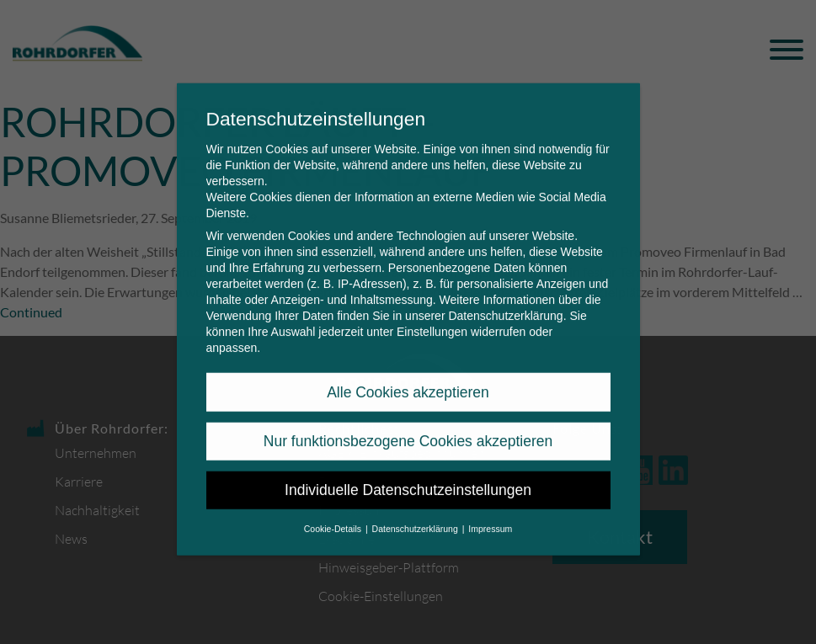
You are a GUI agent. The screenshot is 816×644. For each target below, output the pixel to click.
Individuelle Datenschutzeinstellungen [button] (408, 479)
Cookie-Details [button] (334, 517)
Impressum (490, 517)
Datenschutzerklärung (505, 305)
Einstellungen (432, 321)
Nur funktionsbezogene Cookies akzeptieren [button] (408, 430)
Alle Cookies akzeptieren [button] (408, 381)
